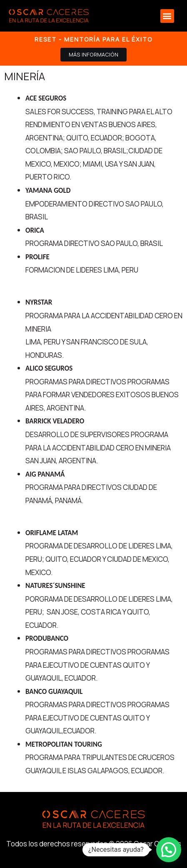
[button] (167, 16)
